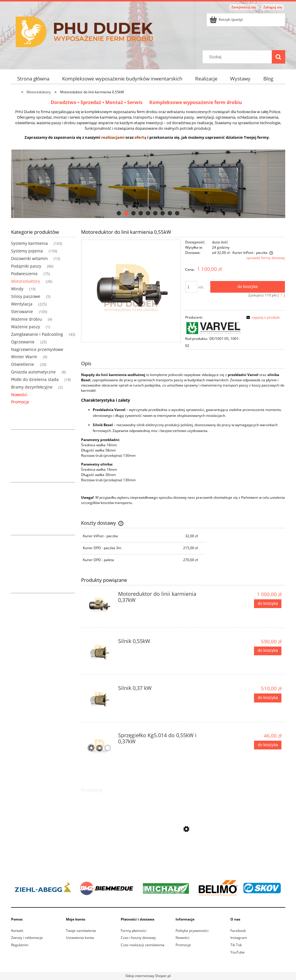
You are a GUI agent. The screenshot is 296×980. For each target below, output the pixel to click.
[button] (262, 317)
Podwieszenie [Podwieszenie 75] (24, 274)
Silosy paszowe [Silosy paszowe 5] (26, 296)
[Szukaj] (279, 57)
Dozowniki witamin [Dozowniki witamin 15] (29, 258)
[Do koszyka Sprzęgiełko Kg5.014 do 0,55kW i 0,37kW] (268, 745)
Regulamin (20, 945)
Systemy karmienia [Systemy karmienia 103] (29, 243)
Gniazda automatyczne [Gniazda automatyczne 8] (33, 372)
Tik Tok (236, 945)
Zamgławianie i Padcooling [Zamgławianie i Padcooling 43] (37, 334)
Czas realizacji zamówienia (143, 945)
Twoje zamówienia (81, 931)
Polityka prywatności (192, 931)
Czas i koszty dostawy (138, 938)
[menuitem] (34, 79)
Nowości (19, 395)
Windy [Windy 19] (17, 289)
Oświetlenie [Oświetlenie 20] (23, 364)
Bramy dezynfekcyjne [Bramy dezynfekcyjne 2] (32, 387)
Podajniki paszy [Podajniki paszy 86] (26, 266)
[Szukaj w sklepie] (238, 57)
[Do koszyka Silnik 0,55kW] (268, 651)
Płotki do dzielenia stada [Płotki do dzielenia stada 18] (35, 379)
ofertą (140, 137)
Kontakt (17, 931)
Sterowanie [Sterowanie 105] (22, 311)
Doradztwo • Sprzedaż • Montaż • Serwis (100, 102)
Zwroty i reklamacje (27, 938)
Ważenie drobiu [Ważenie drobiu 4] (27, 319)
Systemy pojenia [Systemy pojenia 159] (27, 251)
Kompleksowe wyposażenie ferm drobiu (196, 102)
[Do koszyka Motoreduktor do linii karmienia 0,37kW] (268, 604)
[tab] (119, 213)
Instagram (239, 938)
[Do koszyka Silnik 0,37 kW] (268, 698)
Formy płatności (134, 931)
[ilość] (191, 287)
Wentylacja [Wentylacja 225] (22, 304)
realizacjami (113, 137)
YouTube (238, 952)
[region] (148, 184)
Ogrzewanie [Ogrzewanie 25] (23, 342)
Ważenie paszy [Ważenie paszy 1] (26, 327)
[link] (148, 888)
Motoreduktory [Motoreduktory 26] (26, 281)
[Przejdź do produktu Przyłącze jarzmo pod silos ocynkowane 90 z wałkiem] (183, 855)
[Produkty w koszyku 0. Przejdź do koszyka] (226, 19)
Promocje (20, 402)
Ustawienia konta (80, 938)
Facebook (238, 931)
